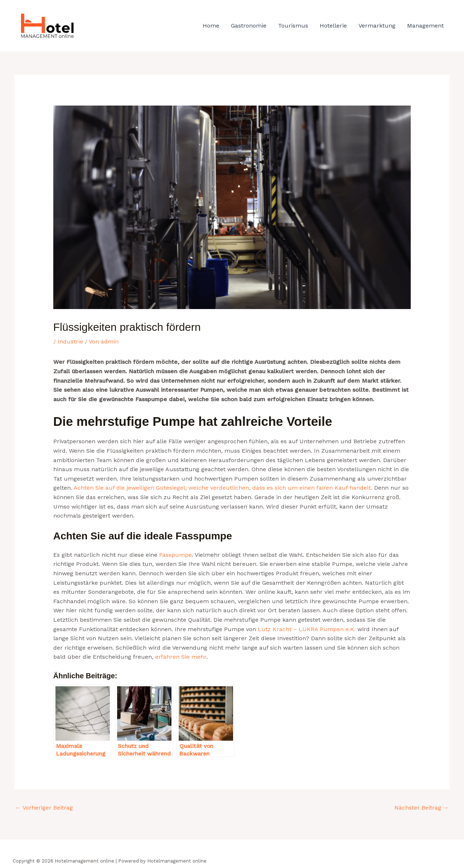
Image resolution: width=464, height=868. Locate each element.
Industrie (70, 342)
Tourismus (293, 26)
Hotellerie (333, 26)
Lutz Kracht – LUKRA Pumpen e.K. (307, 629)
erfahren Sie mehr (181, 657)
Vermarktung (377, 26)
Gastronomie (249, 26)
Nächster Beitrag (422, 808)
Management (425, 26)
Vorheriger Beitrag (44, 808)
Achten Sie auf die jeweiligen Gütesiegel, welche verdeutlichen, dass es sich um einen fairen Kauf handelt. (223, 488)
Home (211, 26)
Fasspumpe (175, 555)
